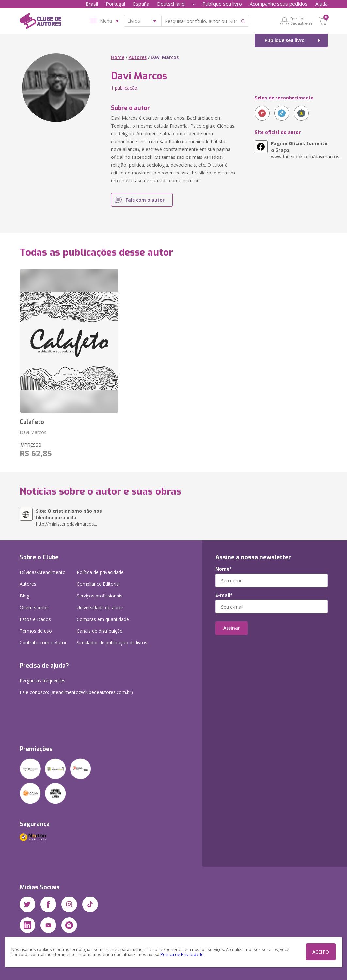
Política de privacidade (100, 572)
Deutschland (171, 4)
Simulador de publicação (112, 643)
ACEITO (321, 952)
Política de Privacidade (182, 954)
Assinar (232, 628)
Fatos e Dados (35, 619)
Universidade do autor (100, 607)
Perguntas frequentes (42, 680)
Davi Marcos (33, 432)
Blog (24, 596)
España (141, 4)
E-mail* (224, 595)
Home (118, 57)
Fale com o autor (145, 200)
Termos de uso (36, 631)
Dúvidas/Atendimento (43, 572)
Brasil (92, 4)
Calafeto (32, 422)
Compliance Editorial (98, 584)
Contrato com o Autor (43, 643)
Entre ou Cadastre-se (301, 21)
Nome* (224, 569)
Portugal (115, 4)
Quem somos (34, 607)
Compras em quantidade (103, 619)
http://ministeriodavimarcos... (69, 517)
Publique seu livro (222, 4)
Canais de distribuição (100, 631)
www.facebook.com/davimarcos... (299, 150)
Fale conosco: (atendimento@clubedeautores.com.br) (76, 692)
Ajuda (322, 4)
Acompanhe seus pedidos (279, 4)
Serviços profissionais (100, 596)
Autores (138, 57)
